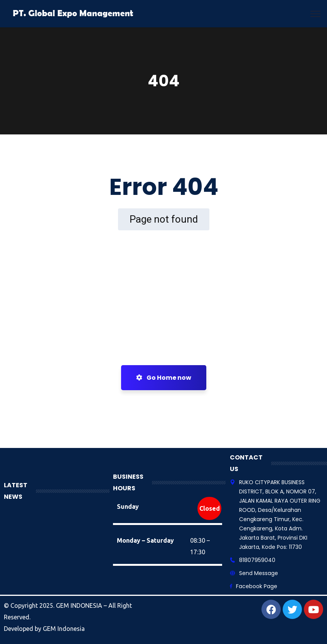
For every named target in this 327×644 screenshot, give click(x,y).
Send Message (259, 573)
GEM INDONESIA (80, 605)
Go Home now (164, 378)
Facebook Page (257, 586)
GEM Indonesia (64, 629)
